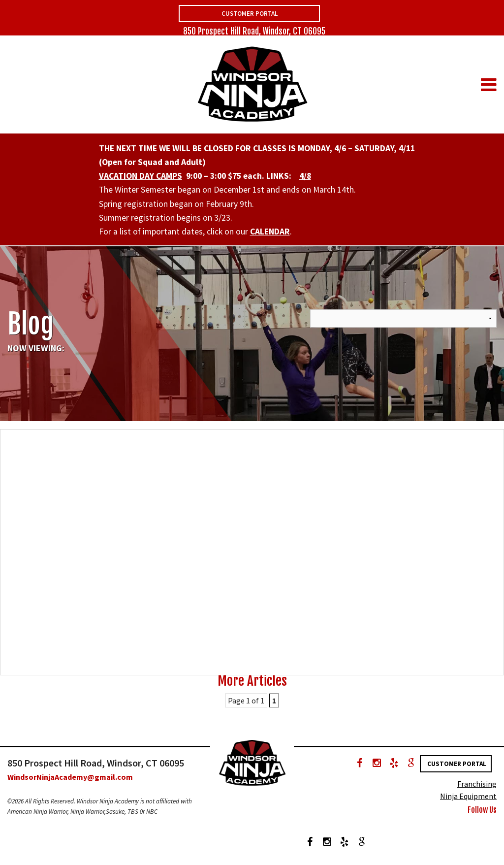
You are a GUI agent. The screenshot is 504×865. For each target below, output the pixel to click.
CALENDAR (270, 232)
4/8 (305, 176)
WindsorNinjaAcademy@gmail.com (70, 777)
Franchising (477, 784)
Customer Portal (250, 14)
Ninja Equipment (468, 796)
